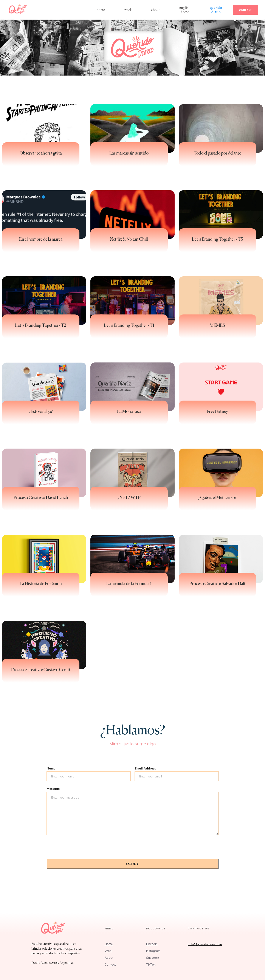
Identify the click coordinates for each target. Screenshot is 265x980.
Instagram (153, 951)
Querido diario (216, 10)
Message (53, 789)
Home (109, 944)
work (128, 10)
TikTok (151, 965)
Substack (153, 958)
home (101, 10)
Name (51, 768)
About (156, 10)
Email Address (145, 768)
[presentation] (79, 849)
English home (185, 10)
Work (108, 951)
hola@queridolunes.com (205, 944)
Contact (246, 10)
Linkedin (152, 944)
